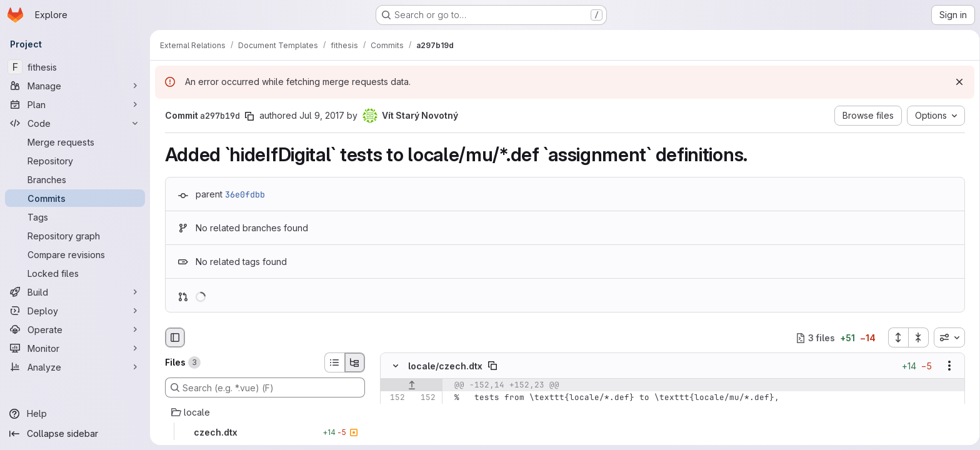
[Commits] (75, 198)
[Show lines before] (409, 386)
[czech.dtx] (262, 432)
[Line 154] (392, 423)
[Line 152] (392, 398)
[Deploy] (75, 311)
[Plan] (75, 104)
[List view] (332, 362)
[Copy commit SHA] (247, 116)
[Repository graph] (75, 236)
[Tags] (75, 217)
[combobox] (947, 337)
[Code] (75, 123)
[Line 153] (392, 411)
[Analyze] (75, 367)
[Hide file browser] (172, 337)
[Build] (75, 292)
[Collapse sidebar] (75, 434)
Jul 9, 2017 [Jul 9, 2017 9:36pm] (319, 115)
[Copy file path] (490, 366)
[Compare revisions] (75, 254)
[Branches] (75, 179)
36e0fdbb (242, 194)
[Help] (75, 414)
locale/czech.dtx (443, 366)
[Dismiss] (955, 82)
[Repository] (75, 161)
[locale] (262, 412)
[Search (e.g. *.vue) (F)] (262, 387)
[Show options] (947, 366)
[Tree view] (352, 362)
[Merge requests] (75, 142)
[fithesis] (75, 67)
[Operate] (75, 329)
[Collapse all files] (916, 337)
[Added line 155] (422, 436)
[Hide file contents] (393, 366)
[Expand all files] (896, 337)
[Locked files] (75, 273)
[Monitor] (75, 348)
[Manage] (75, 86)
